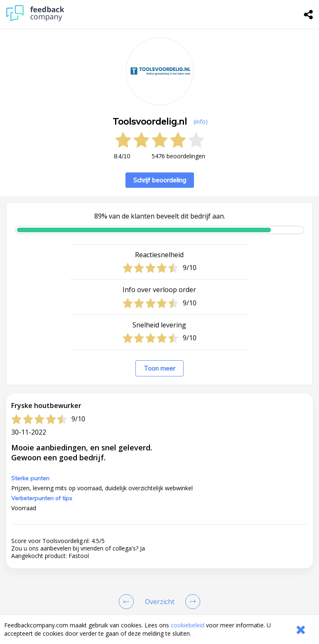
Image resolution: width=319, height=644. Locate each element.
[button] (159, 322)
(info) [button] (201, 122)
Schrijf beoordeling (160, 180)
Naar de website (121, 554)
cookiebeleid (188, 625)
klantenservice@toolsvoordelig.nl (161, 529)
